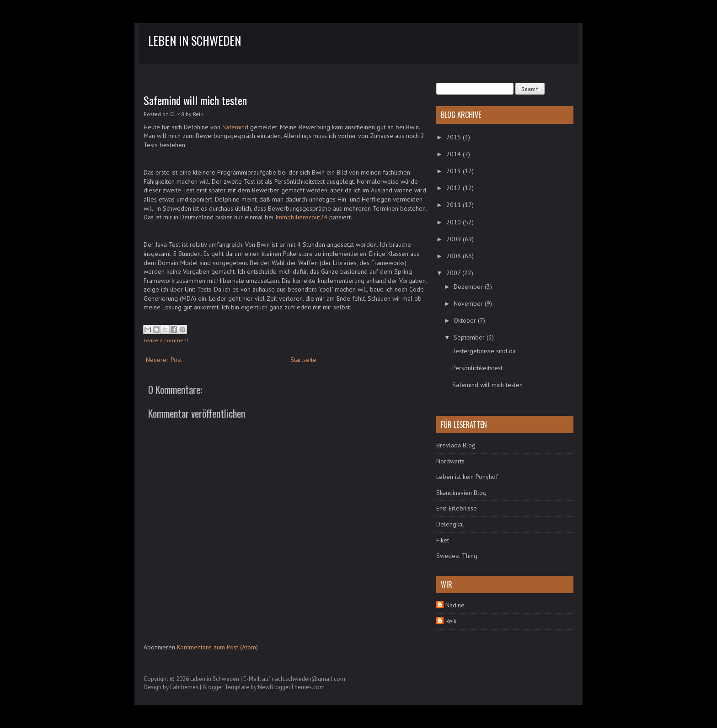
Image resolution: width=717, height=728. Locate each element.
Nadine (455, 605)
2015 (455, 137)
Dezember (469, 287)
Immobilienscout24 (301, 217)
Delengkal (450, 524)
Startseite (303, 360)
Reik (451, 621)
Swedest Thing (457, 556)
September (470, 337)
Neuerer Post (164, 360)
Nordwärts (450, 461)
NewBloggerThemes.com (291, 687)
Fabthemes (184, 687)
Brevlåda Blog (456, 445)
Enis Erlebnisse (457, 508)
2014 (455, 154)
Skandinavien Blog (461, 493)
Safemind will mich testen (195, 100)
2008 (455, 256)
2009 (455, 239)
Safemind (235, 127)
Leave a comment (166, 340)
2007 (454, 273)
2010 (455, 222)
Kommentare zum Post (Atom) (217, 647)
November (469, 303)
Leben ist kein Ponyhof (467, 477)
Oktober (466, 320)
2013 (455, 171)
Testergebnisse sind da (484, 351)
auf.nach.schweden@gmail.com (304, 679)
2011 (455, 205)
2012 (455, 188)
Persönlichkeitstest (477, 368)
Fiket (443, 540)
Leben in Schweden (195, 40)
